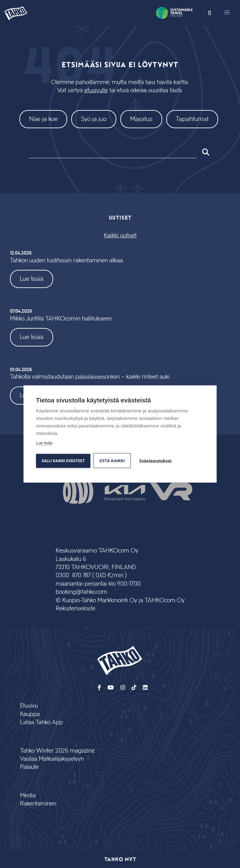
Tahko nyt (120, 859)
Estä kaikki (112, 461)
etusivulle (96, 91)
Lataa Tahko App (41, 722)
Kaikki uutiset (120, 236)
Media (28, 796)
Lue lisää (32, 279)
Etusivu (29, 706)
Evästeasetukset (155, 461)
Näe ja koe (43, 119)
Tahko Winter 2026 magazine (57, 751)
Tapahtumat (192, 119)
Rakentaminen (38, 804)
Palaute (29, 767)
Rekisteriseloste (75, 609)
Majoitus (141, 119)
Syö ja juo (94, 119)
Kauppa (30, 714)
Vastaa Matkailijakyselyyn (52, 759)
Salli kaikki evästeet (63, 461)
